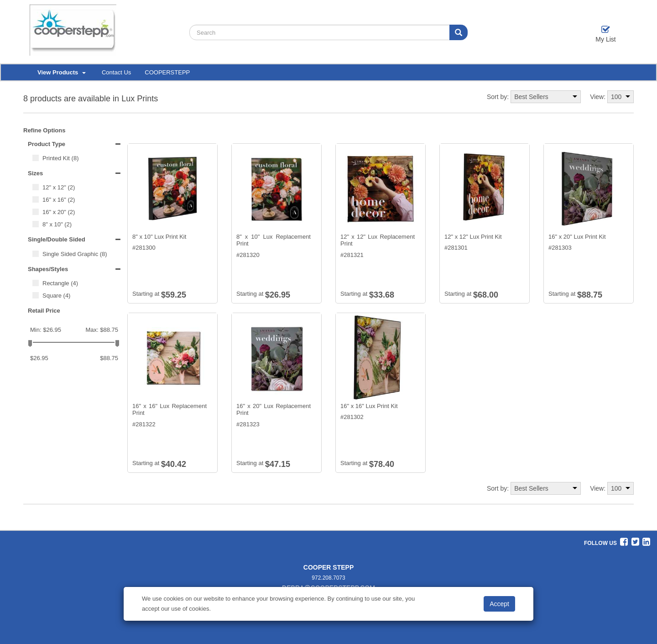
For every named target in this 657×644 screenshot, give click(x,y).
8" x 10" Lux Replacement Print (274, 240)
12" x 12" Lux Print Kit (473, 237)
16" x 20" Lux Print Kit (577, 237)
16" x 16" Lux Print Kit (369, 406)
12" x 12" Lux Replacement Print (378, 240)
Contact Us (116, 72)
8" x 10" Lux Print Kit (159, 237)
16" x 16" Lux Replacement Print (169, 410)
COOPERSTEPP (167, 72)
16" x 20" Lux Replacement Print (274, 410)
